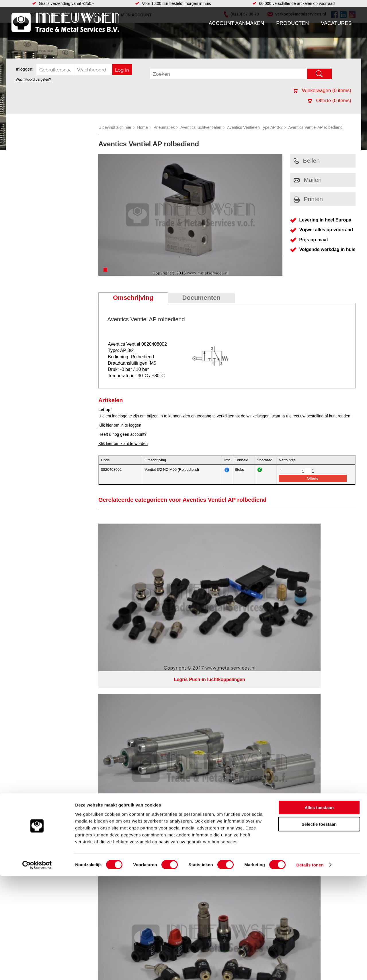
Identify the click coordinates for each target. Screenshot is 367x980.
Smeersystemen (78, 695)
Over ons (168, 713)
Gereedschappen (138, 689)
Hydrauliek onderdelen (84, 672)
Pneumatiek (164, 127)
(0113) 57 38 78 (310, 670)
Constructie (210, 666)
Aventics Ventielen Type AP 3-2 (255, 127)
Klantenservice (28, 677)
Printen (308, 199)
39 (235, 728)
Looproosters (134, 677)
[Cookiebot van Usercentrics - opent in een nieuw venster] (37, 969)
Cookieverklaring (288, 713)
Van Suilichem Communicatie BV (167, 720)
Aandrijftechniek (78, 660)
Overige (130, 700)
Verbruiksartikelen (80, 689)
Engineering (211, 689)
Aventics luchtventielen (201, 127)
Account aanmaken (237, 23)
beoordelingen (250, 728)
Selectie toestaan (319, 928)
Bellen (307, 161)
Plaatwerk (209, 700)
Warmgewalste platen (219, 695)
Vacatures (336, 23)
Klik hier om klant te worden (123, 444)
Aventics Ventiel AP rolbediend (315, 127)
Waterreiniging (136, 695)
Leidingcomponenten (82, 677)
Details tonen (310, 969)
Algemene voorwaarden (244, 713)
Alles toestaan (319, 911)
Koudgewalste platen (219, 660)
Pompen (130, 683)
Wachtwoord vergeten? (33, 79)
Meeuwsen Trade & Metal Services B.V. (119, 713)
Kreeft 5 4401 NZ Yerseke (319, 665)
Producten (292, 23)
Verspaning (210, 683)
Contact (21, 689)
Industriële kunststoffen (84, 700)
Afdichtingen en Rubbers (145, 660)
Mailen (308, 180)
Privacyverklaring (199, 713)
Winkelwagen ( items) (322, 91)
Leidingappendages (140, 672)
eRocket (239, 720)
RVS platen (210, 672)
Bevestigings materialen (85, 666)
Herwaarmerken (214, 677)
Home (142, 127)
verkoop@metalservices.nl (320, 675)
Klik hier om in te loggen (120, 425)
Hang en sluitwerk (139, 666)
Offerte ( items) (329, 101)
